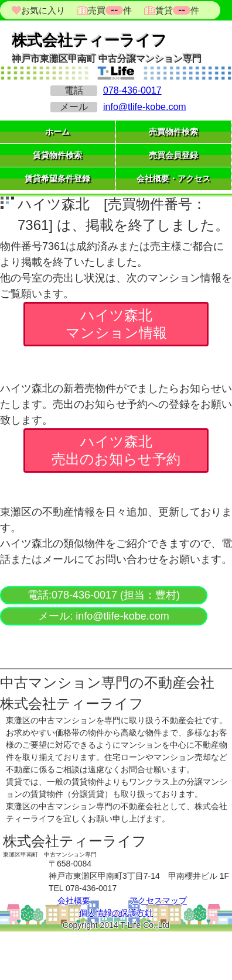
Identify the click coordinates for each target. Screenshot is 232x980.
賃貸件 (176, 10)
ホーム (57, 132)
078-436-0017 (132, 90)
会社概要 (74, 900)
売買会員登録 (173, 155)
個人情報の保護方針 (116, 913)
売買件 (110, 10)
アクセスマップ (158, 900)
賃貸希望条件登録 (57, 178)
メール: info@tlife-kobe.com (103, 616)
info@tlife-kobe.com (145, 107)
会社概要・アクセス (173, 178)
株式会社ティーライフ (89, 40)
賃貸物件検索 (57, 155)
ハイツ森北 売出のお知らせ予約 (116, 450)
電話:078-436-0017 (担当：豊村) (104, 595)
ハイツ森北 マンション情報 (116, 324)
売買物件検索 (173, 132)
